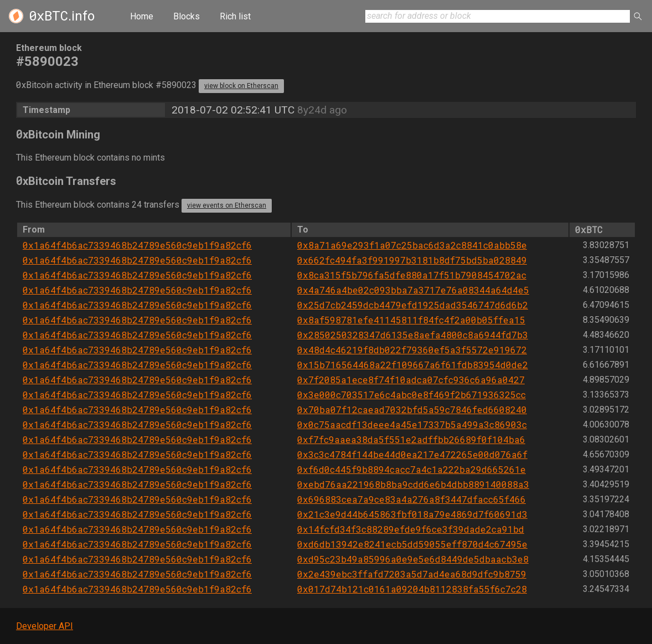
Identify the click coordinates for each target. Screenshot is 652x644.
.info (62, 16)
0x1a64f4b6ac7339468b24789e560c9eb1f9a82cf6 (137, 245)
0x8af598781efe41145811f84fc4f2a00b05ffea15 (411, 320)
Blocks (187, 16)
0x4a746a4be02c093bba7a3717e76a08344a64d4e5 (413, 290)
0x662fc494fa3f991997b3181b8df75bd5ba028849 (412, 260)
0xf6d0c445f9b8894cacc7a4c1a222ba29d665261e (412, 469)
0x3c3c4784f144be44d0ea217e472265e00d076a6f (412, 454)
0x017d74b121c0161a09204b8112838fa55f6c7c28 (412, 589)
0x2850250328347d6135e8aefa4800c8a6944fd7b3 (413, 335)
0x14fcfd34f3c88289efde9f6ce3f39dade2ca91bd (411, 529)
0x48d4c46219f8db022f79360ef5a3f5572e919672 (412, 350)
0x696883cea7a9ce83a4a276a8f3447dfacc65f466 (412, 499)
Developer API (45, 626)
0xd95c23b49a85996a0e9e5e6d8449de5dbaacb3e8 (413, 559)
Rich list (235, 16)
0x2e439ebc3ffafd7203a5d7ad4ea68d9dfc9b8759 (412, 574)
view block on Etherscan (241, 86)
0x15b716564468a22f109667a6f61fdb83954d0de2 (413, 365)
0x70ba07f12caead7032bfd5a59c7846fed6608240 (412, 409)
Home (142, 16)
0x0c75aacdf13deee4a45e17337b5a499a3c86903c (412, 424)
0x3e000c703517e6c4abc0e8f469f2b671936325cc (412, 395)
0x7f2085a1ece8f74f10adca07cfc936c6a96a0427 (411, 380)
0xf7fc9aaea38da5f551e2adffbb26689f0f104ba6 (411, 439)
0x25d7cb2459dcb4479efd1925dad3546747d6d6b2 (413, 305)
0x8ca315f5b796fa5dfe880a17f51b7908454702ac (412, 275)
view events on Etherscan (227, 205)
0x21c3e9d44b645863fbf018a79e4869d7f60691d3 (412, 514)
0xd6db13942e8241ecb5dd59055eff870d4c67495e (412, 544)
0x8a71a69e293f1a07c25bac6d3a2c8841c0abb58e (412, 245)
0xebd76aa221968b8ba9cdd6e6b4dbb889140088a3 (413, 484)
